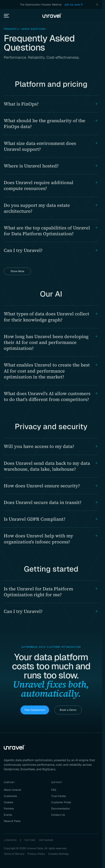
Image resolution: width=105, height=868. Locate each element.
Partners (9, 809)
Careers (8, 802)
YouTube (30, 840)
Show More (17, 271)
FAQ (54, 790)
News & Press (12, 821)
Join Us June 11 (73, 5)
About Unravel (13, 790)
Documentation (60, 809)
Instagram (46, 840)
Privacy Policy (36, 854)
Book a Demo (68, 710)
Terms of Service (14, 854)
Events (8, 815)
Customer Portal (61, 802)
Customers (10, 796)
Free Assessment (35, 710)
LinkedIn (10, 840)
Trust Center (59, 796)
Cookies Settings (58, 854)
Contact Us (58, 815)
